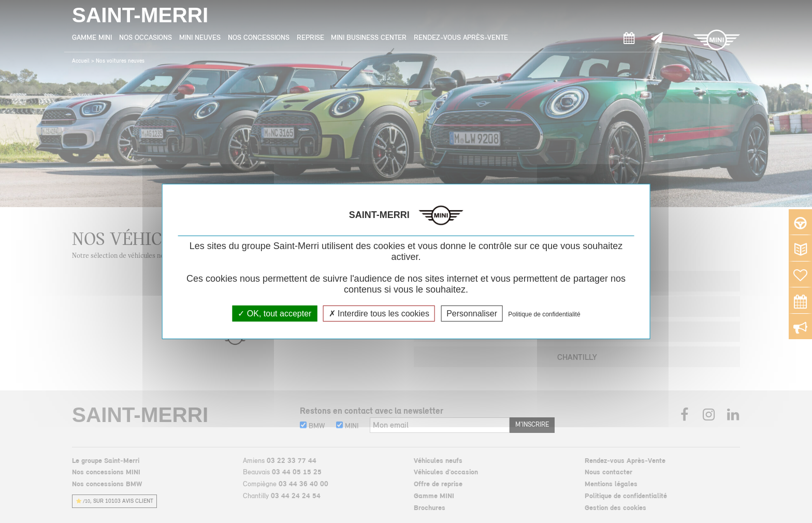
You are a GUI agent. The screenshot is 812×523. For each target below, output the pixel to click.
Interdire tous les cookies (379, 314)
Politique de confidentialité (544, 314)
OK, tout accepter (274, 314)
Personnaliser (472, 314)
